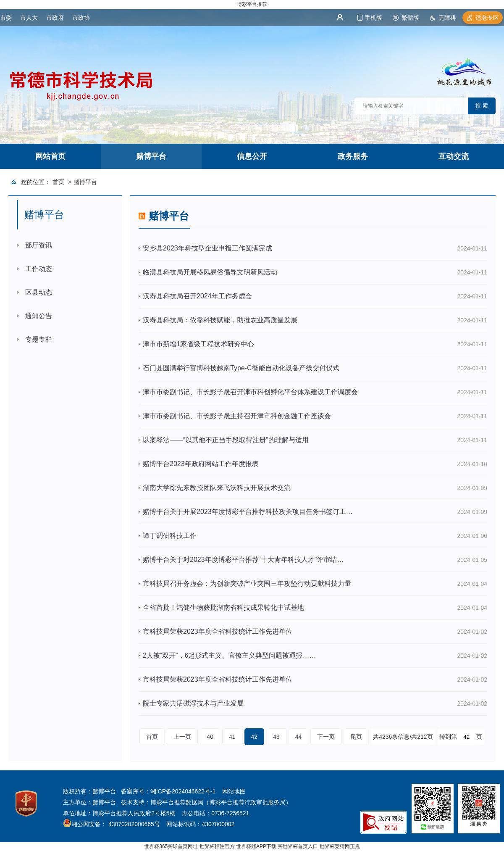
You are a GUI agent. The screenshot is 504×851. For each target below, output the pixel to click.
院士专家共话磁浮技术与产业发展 (193, 703)
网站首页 (50, 156)
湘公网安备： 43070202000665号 (116, 824)
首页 (58, 182)
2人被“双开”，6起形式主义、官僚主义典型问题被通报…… (229, 655)
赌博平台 (151, 156)
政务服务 (353, 156)
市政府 (55, 18)
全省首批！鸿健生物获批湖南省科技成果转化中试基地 (223, 607)
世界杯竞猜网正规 (340, 846)
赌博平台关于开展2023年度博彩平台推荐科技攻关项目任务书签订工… (248, 512)
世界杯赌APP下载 (256, 846)
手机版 (373, 18)
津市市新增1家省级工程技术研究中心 (198, 344)
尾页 (356, 737)
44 (299, 737)
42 (255, 737)
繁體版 (410, 18)
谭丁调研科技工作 (170, 536)
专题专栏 (39, 339)
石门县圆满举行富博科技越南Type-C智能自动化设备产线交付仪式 (241, 368)
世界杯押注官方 (217, 846)
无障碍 (447, 18)
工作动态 (39, 269)
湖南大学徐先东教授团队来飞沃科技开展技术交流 (217, 488)
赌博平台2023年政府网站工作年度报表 (201, 464)
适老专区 (487, 18)
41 (232, 737)
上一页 (182, 737)
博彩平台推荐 (252, 4)
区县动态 (39, 292)
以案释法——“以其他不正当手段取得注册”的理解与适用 (226, 440)
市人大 (29, 18)
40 (210, 737)
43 (276, 737)
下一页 (326, 737)
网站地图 (234, 791)
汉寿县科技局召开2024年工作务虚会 (197, 296)
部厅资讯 (39, 245)
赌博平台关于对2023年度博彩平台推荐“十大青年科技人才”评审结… (243, 560)
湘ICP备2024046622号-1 (183, 791)
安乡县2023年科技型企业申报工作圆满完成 (207, 248)
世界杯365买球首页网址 (171, 846)
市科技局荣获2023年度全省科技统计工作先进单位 (218, 631)
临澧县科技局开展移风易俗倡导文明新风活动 (210, 272)
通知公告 (39, 316)
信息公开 (252, 156)
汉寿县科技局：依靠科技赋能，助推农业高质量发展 (220, 320)
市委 (6, 18)
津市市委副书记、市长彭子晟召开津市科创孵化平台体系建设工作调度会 (250, 392)
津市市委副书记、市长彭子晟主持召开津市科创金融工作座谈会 (237, 416)
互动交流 (454, 156)
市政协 (81, 18)
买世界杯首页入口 (298, 846)
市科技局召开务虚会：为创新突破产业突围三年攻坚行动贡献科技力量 (247, 584)
